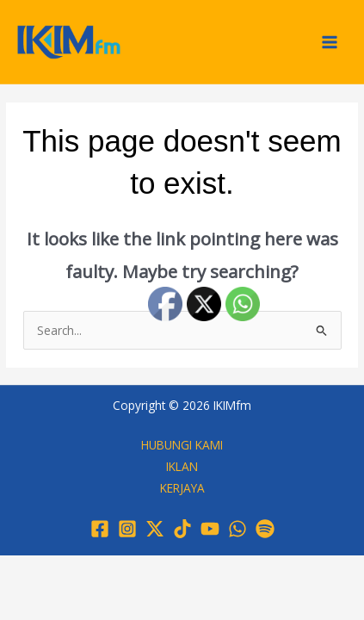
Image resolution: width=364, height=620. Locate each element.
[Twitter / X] (155, 529)
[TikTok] (182, 529)
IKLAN (182, 466)
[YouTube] (210, 529)
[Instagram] (127, 529)
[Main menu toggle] (330, 42)
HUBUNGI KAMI (182, 445)
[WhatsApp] (238, 529)
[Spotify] (265, 529)
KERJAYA (182, 488)
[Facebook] (100, 529)
